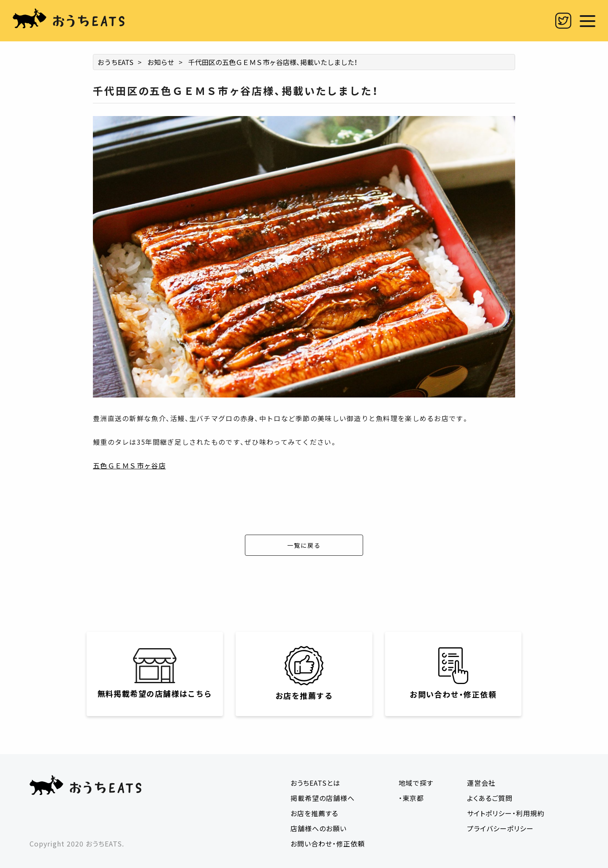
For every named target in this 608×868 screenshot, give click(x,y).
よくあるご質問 (490, 798)
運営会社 (481, 783)
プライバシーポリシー (500, 828)
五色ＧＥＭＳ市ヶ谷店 (129, 465)
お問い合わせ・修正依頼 (328, 844)
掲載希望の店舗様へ (323, 798)
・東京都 (411, 798)
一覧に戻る (304, 545)
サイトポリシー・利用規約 (506, 813)
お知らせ (161, 62)
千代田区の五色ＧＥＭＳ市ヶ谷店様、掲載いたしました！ (273, 62)
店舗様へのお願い (319, 828)
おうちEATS (115, 62)
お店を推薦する (314, 813)
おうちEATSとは (315, 783)
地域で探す (416, 783)
